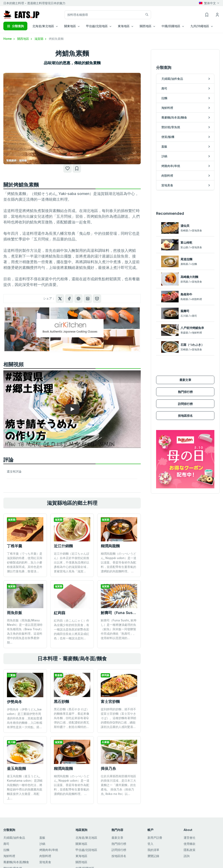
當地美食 (45, 862)
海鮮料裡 (9, 856)
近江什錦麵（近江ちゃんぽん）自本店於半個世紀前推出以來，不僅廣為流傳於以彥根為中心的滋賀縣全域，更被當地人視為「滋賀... (72, 562)
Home (9, 39)
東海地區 (81, 856)
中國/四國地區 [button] (171, 26)
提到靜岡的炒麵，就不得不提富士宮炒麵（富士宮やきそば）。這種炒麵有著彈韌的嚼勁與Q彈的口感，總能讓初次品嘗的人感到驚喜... (118, 718)
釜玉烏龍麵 (16, 769)
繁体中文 (207, 3)
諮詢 (187, 856)
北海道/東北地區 (86, 838)
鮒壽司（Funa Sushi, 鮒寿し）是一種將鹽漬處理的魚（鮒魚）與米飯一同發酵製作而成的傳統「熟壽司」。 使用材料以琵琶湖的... (119, 629)
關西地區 (25, 39)
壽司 (6, 844)
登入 (150, 844)
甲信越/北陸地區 (86, 850)
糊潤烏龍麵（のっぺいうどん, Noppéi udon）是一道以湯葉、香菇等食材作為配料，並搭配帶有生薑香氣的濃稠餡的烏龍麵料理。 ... (119, 562)
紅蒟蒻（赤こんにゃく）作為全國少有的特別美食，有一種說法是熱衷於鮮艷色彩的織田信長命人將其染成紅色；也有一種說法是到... (72, 629)
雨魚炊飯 (15, 613)
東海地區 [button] (124, 26)
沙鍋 (42, 844)
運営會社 (190, 838)
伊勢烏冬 (15, 702)
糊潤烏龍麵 (110, 546)
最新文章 (185, 359)
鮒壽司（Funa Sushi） (120, 613)
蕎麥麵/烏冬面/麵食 (16, 862)
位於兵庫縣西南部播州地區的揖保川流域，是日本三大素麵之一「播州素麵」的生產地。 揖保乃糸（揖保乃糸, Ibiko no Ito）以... (118, 761)
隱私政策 (190, 850)
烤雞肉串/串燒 (49, 850)
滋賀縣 (41, 39)
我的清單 (153, 850)
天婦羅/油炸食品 (14, 838)
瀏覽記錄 (153, 856)
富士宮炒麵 (110, 702)
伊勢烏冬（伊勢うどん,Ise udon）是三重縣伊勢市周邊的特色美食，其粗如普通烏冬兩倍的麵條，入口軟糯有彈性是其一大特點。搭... (25, 718)
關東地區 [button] (70, 26)
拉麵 (6, 850)
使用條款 (190, 844)
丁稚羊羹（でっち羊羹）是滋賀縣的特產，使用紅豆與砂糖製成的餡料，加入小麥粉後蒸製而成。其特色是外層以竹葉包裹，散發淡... (25, 562)
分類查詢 (15, 26)
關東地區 (81, 844)
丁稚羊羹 (15, 546)
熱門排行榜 (185, 371)
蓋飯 (42, 838)
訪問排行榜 (185, 383)
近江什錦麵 (63, 546)
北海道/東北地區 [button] (43, 26)
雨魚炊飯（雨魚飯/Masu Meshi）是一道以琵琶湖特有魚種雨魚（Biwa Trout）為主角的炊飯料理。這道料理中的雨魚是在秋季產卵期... (25, 631)
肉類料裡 (45, 856)
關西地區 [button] (146, 26)
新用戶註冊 (155, 838)
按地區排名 (185, 395)
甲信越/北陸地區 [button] (97, 26)
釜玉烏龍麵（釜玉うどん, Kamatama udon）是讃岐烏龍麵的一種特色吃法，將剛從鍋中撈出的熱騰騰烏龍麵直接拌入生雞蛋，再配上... (25, 787)
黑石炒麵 (61, 702)
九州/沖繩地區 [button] (200, 26)
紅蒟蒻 (60, 613)
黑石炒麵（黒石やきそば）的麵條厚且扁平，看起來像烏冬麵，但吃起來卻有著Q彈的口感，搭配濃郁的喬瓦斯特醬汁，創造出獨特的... (72, 718)
